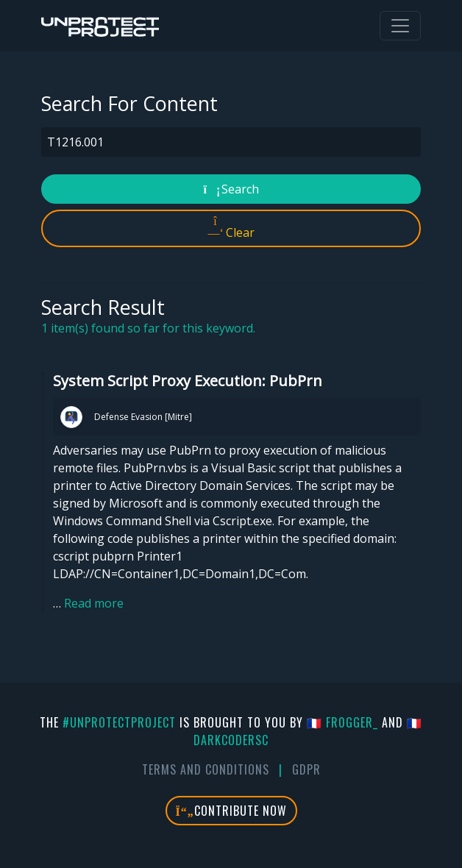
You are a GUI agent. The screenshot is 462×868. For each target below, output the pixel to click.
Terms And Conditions (206, 769)
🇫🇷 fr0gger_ (342, 722)
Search (231, 189)
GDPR (306, 769)
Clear (231, 228)
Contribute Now (231, 811)
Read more (94, 603)
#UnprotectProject (119, 722)
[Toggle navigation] (400, 26)
